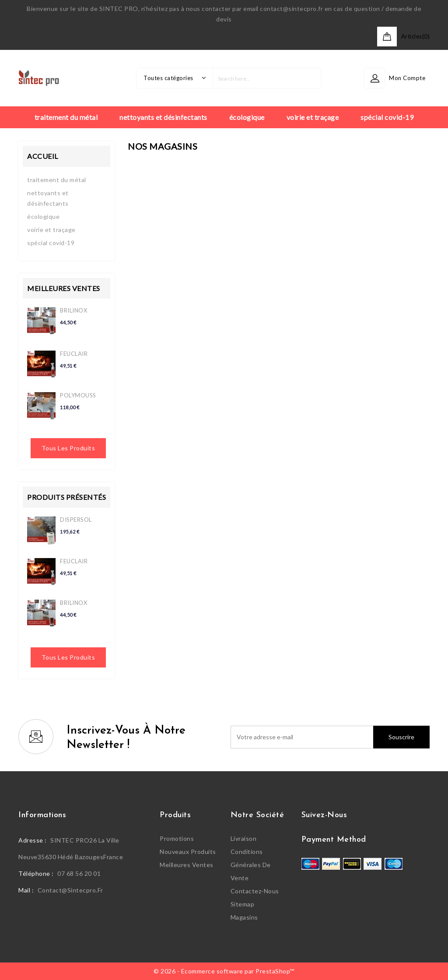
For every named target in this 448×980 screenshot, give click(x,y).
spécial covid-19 (51, 243)
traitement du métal (57, 180)
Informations (42, 815)
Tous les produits (68, 448)
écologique (43, 216)
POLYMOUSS (78, 395)
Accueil (43, 156)
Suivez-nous (324, 815)
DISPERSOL (76, 520)
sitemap (243, 904)
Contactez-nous (255, 891)
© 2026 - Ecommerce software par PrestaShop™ (224, 971)
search (311, 78)
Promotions (177, 838)
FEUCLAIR (74, 354)
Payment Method (334, 840)
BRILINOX (73, 310)
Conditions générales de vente (251, 865)
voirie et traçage (51, 230)
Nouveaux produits (188, 852)
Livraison (244, 838)
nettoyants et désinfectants (48, 198)
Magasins (244, 917)
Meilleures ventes (187, 865)
